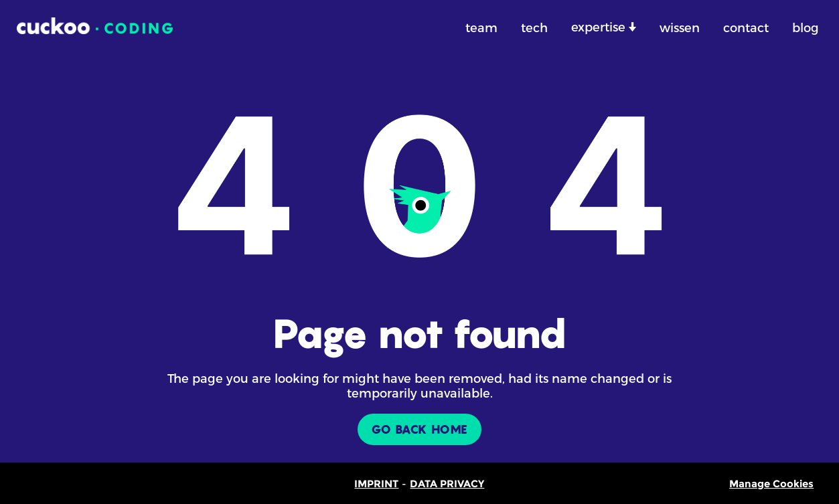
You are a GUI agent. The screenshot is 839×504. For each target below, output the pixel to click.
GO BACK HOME (419, 429)
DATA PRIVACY (447, 484)
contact (746, 27)
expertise (600, 26)
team (481, 27)
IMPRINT (376, 484)
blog (806, 27)
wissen (680, 27)
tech (534, 27)
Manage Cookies (771, 484)
